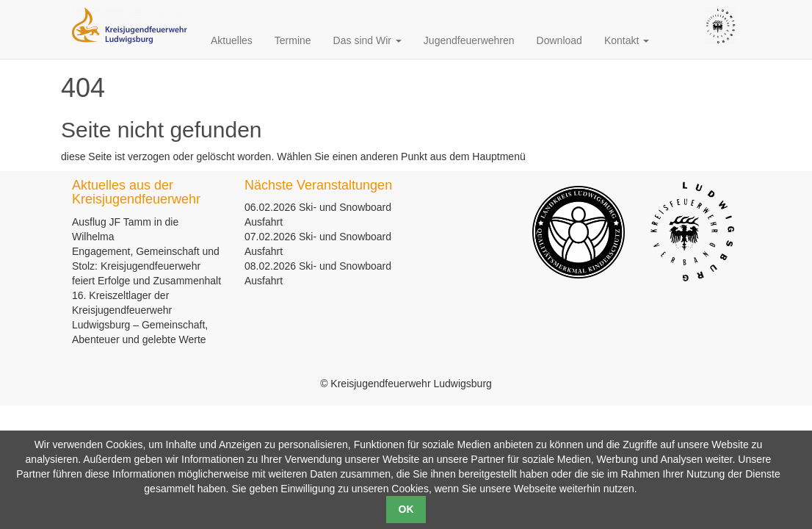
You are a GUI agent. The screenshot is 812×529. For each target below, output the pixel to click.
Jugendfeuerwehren (469, 40)
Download (559, 40)
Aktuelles (232, 40)
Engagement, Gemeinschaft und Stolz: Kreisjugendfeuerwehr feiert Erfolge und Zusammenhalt (146, 266)
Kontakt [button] (627, 40)
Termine (293, 40)
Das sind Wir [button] (367, 40)
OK (406, 509)
